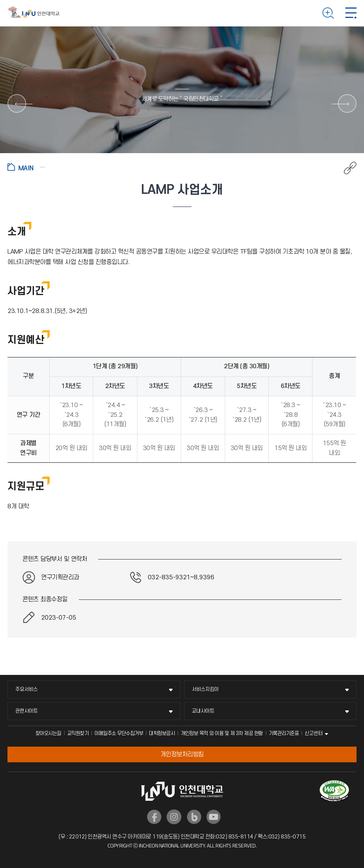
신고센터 (314, 733)
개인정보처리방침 (182, 754)
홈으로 (26, 167)
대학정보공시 (162, 733)
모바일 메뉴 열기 (351, 13)
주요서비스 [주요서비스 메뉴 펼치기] (27, 689)
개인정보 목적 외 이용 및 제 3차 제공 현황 (222, 733)
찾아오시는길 (48, 733)
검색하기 (328, 13)
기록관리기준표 (284, 733)
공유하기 (346, 168)
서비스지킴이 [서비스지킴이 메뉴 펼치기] (205, 689)
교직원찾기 (78, 733)
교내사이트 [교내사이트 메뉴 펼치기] (203, 711)
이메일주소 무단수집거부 (119, 733)
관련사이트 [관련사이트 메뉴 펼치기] (27, 711)
